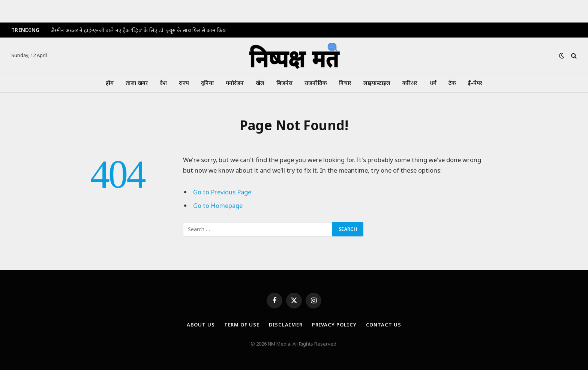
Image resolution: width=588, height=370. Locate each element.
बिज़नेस (284, 83)
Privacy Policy (334, 325)
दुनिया (207, 83)
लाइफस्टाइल (377, 83)
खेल (260, 83)
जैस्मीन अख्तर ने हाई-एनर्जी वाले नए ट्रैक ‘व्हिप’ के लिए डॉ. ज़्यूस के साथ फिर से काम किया (139, 30)
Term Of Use (242, 325)
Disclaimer (286, 325)
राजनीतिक (316, 83)
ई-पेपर (475, 83)
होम (110, 83)
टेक (452, 83)
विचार (345, 83)
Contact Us (384, 325)
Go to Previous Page (222, 192)
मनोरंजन (235, 83)
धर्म (433, 83)
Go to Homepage (218, 205)
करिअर (410, 83)
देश (163, 83)
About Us (201, 325)
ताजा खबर (137, 83)
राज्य (184, 83)
